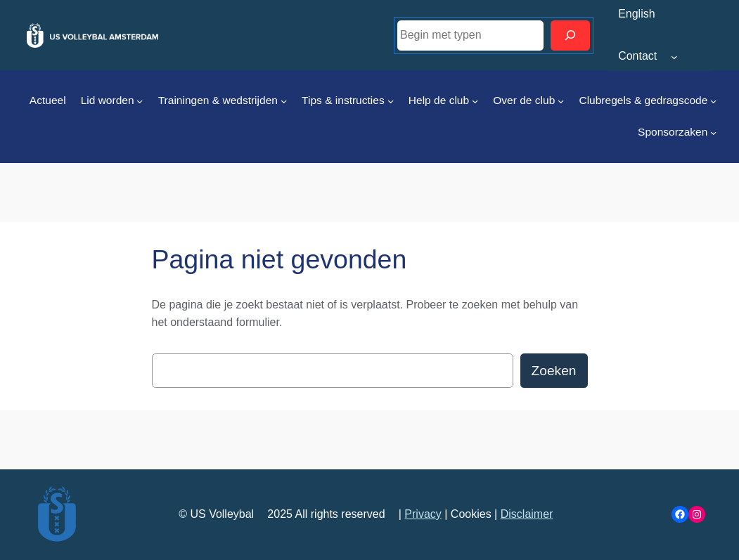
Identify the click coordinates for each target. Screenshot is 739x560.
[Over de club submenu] (561, 101)
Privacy (423, 514)
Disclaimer (527, 514)
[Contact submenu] (674, 57)
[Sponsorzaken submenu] (713, 132)
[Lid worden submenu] (140, 101)
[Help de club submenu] (475, 101)
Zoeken (554, 371)
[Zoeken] (570, 35)
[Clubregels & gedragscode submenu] (713, 101)
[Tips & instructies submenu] (391, 101)
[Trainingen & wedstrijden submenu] (284, 101)
